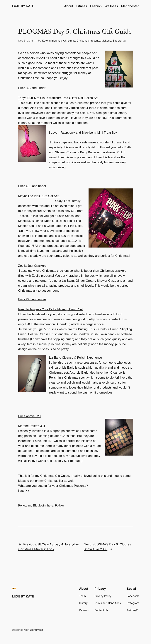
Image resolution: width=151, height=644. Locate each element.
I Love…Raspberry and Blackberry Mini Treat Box (83, 133)
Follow (59, 505)
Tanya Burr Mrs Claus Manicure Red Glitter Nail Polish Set (58, 98)
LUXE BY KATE (23, 6)
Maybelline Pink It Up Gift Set (39, 196)
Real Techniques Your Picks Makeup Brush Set (51, 309)
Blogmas (57, 41)
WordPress (36, 630)
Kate (45, 41)
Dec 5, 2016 (26, 41)
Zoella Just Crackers (32, 266)
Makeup (106, 41)
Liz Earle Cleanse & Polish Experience (75, 358)
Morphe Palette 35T (32, 426)
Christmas (69, 41)
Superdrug (119, 41)
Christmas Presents (88, 41)
